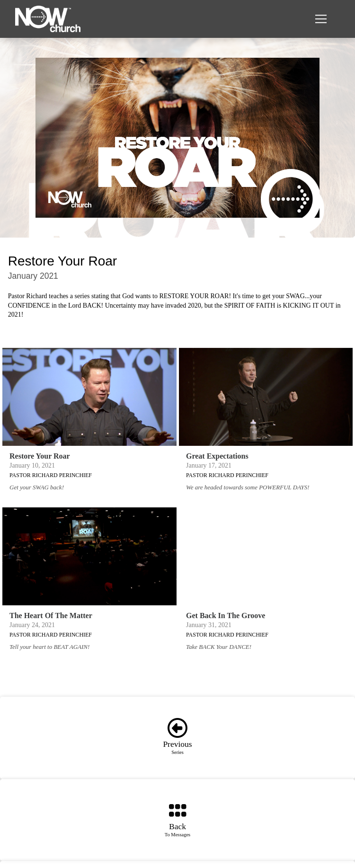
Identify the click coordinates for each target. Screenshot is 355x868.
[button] (321, 19)
